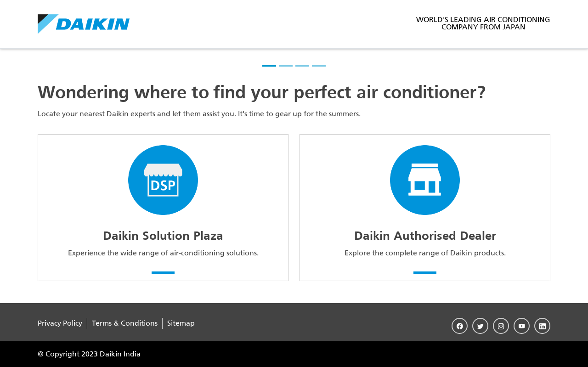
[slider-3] (302, 66)
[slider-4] (319, 66)
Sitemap (181, 323)
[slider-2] (286, 66)
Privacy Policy (60, 323)
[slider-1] (269, 66)
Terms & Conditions (125, 323)
